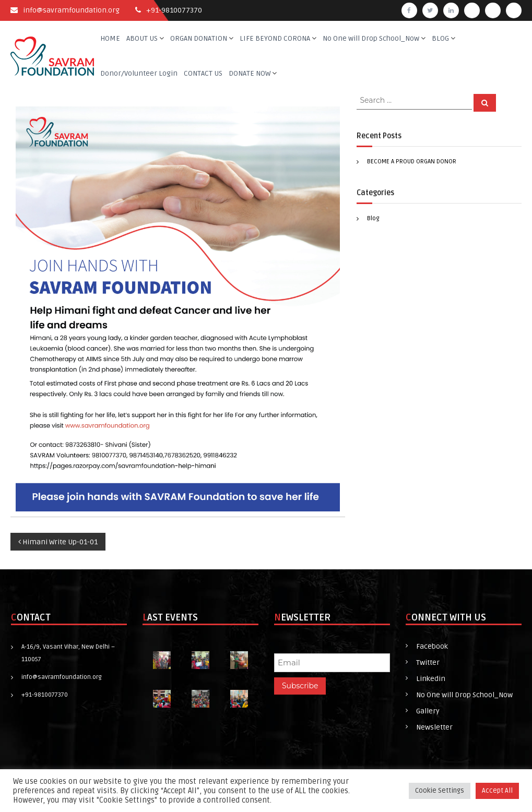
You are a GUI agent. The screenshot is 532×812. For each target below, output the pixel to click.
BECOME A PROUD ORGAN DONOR (412, 162)
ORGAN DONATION (199, 38)
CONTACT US (203, 73)
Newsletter (434, 727)
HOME (110, 38)
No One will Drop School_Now (371, 38)
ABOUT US (142, 38)
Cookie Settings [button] (440, 791)
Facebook (432, 646)
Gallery (428, 711)
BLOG (440, 38)
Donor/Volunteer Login (139, 73)
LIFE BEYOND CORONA (275, 38)
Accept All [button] (497, 791)
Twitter (428, 662)
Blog (373, 218)
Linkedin (431, 679)
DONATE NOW (250, 73)
